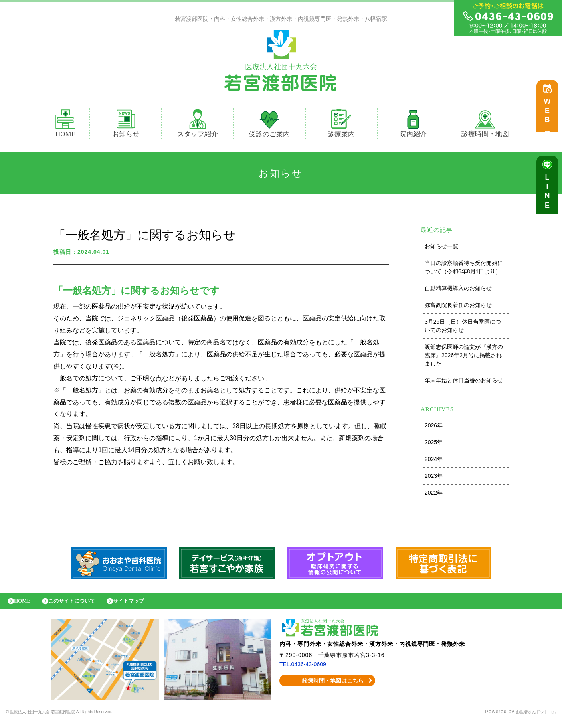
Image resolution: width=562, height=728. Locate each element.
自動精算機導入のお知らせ (458, 290)
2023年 (434, 478)
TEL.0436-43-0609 (306, 670)
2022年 (434, 495)
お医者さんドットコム (530, 718)
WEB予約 (549, 117)
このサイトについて (81, 605)
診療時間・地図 (485, 125)
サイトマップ (146, 605)
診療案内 (345, 125)
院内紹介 (413, 125)
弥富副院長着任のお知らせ (458, 307)
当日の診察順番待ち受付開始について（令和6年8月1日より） (464, 269)
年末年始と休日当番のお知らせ (464, 382)
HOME (65, 125)
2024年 (434, 461)
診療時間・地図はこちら (328, 686)
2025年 (434, 444)
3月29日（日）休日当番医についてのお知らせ (463, 328)
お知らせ (126, 125)
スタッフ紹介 (198, 125)
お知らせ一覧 (441, 248)
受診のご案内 (269, 125)
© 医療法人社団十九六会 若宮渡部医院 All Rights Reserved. (78, 718)
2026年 (434, 427)
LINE (549, 196)
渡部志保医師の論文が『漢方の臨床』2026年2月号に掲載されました (464, 357)
